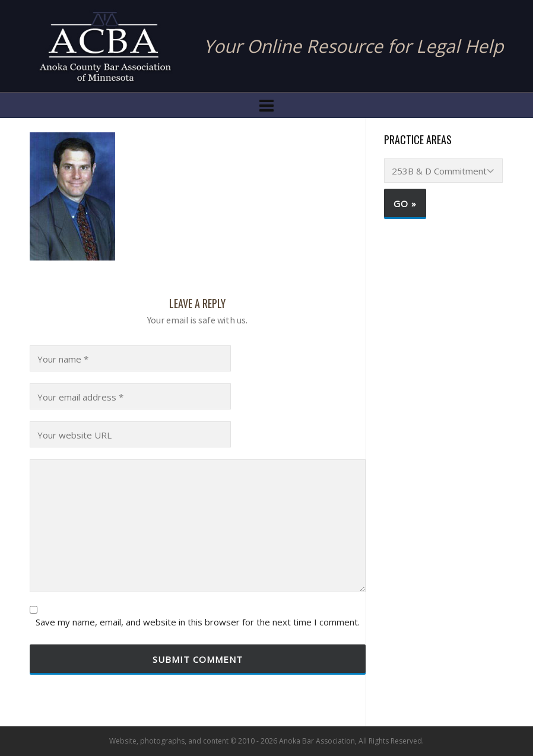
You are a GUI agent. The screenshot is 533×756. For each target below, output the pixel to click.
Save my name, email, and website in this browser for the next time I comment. (198, 622)
